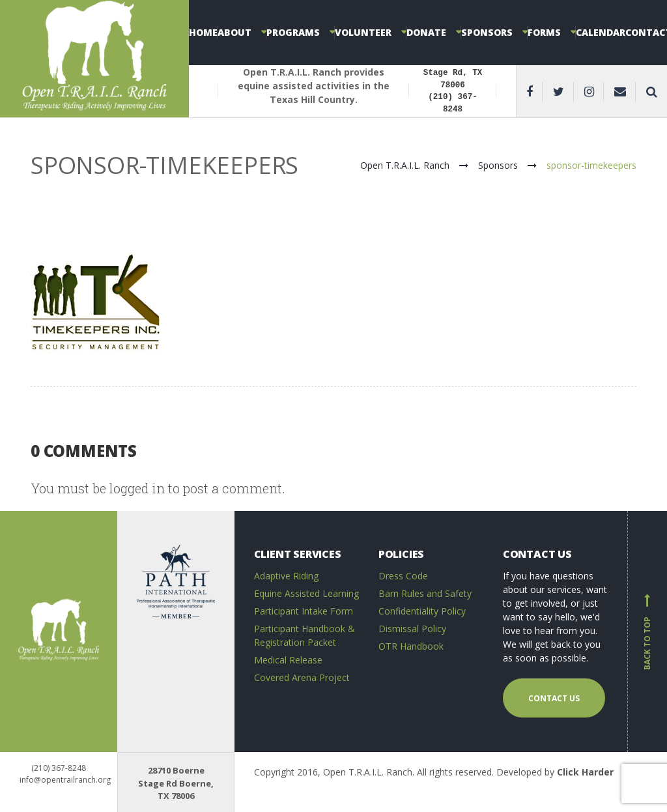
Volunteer (363, 32)
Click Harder (585, 772)
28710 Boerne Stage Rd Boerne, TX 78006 (176, 783)
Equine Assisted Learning (306, 593)
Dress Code (403, 576)
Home (203, 32)
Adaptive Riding (286, 576)
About (234, 32)
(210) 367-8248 (59, 768)
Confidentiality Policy (422, 611)
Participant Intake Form (304, 611)
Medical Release (288, 660)
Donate (426, 32)
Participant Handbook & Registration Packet (305, 635)
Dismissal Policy (412, 629)
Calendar (601, 32)
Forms (544, 32)
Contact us (554, 698)
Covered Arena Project (302, 677)
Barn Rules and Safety (425, 593)
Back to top (647, 631)
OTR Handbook (411, 646)
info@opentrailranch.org (65, 780)
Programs (293, 32)
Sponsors (487, 32)
